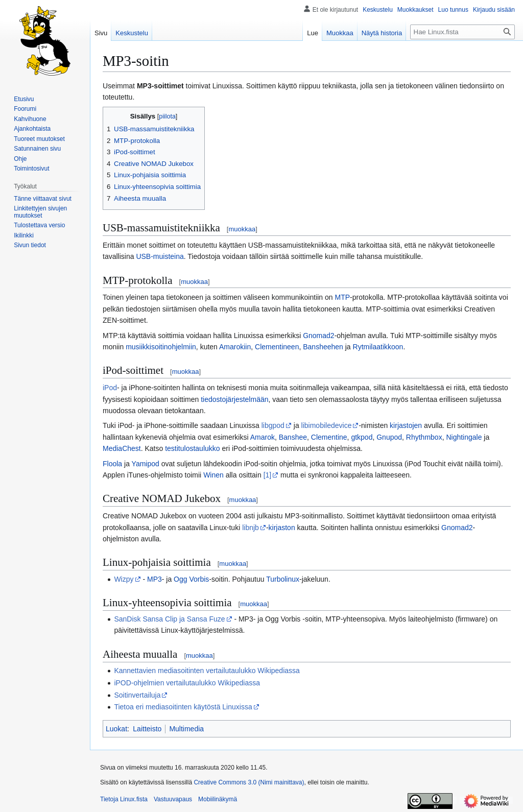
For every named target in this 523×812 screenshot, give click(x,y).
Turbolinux (283, 579)
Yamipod (146, 464)
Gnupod (389, 437)
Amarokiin (235, 347)
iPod (110, 388)
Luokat (116, 729)
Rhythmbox (424, 437)
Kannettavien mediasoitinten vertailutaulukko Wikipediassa (207, 671)
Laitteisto (147, 729)
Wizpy (124, 579)
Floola (112, 464)
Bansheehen (323, 347)
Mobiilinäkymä (218, 799)
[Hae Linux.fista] (462, 32)
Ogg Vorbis (191, 579)
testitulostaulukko (192, 448)
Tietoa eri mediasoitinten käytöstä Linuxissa (183, 707)
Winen (213, 475)
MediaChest (122, 448)
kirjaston (282, 528)
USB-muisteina (160, 256)
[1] (268, 475)
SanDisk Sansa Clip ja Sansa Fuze (169, 619)
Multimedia (186, 729)
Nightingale (464, 437)
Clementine (329, 437)
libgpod (273, 425)
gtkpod (362, 437)
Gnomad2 (318, 336)
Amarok (263, 437)
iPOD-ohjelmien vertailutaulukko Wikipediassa (187, 683)
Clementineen (277, 347)
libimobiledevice (327, 425)
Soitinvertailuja (137, 695)
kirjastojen (406, 425)
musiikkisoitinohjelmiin (161, 347)
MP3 (154, 579)
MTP (343, 297)
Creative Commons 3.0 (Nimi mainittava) (249, 782)
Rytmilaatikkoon (378, 347)
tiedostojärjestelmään (234, 399)
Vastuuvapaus (173, 799)
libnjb (251, 528)
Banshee (293, 437)
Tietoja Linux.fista (124, 799)
